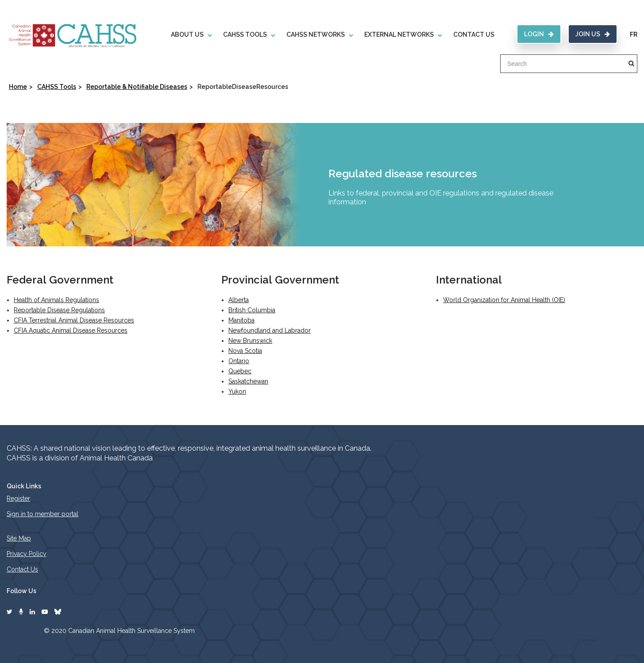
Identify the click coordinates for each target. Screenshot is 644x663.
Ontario (239, 361)
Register (18, 498)
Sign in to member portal (42, 514)
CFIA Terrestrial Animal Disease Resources (74, 320)
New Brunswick (250, 341)
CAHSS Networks (316, 34)
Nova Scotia (245, 351)
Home (18, 87)
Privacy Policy (27, 554)
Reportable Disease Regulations (59, 310)
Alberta (239, 300)
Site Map (19, 538)
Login (539, 34)
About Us (187, 34)
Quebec (240, 371)
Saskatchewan (248, 381)
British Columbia (252, 310)
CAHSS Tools (245, 34)
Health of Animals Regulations (56, 300)
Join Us (593, 34)
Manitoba (241, 320)
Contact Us (474, 34)
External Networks (399, 34)
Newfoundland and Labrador (270, 330)
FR (634, 34)
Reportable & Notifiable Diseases (137, 87)
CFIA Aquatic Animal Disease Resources (71, 330)
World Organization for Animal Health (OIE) (504, 300)
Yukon (237, 391)
